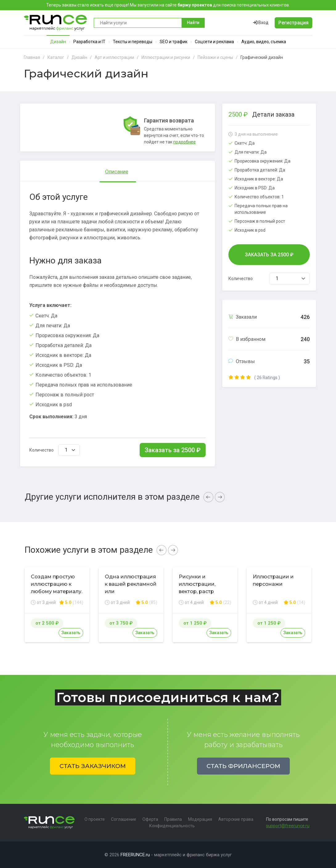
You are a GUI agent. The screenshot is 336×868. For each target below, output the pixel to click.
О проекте (95, 819)
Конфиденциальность (172, 826)
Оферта (150, 819)
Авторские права (236, 819)
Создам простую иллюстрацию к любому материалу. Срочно (57, 588)
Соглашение (124, 819)
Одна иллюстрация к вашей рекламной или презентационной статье (131, 591)
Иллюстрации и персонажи (273, 580)
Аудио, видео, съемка (264, 42)
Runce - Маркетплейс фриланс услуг (56, 23)
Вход (261, 23)
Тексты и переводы (133, 42)
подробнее (184, 142)
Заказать (71, 633)
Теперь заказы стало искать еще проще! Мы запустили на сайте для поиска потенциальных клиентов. (168, 5)
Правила (173, 819)
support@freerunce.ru (288, 826)
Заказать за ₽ (173, 450)
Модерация (200, 819)
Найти (193, 23)
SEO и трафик (174, 42)
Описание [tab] (117, 172)
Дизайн (58, 42)
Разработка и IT (89, 42)
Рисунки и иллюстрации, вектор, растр (197, 584)
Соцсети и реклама (214, 42)
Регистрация (293, 23)
